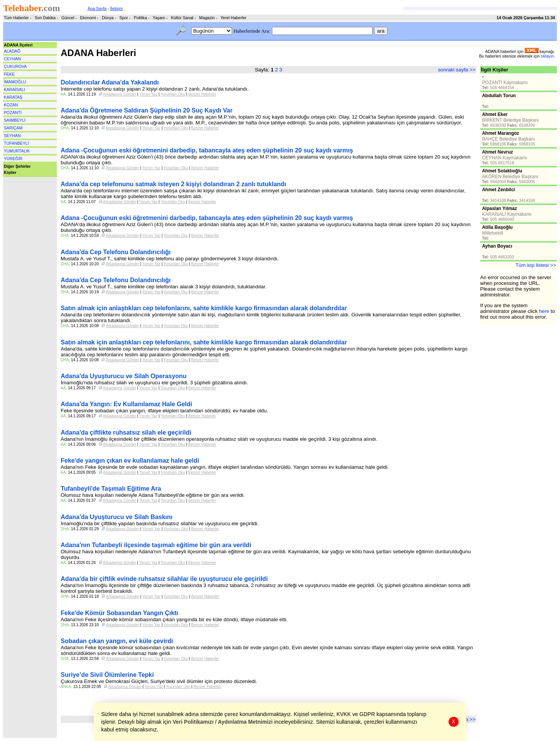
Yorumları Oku (173, 94)
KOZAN (11, 105)
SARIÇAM (13, 128)
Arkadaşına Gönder (120, 94)
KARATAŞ (13, 97)
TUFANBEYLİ (16, 143)
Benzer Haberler (202, 94)
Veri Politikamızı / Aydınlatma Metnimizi (223, 722)
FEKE (9, 74)
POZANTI (13, 112)
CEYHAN (12, 59)
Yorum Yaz (148, 94)
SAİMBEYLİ (15, 120)
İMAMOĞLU (15, 82)
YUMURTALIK (17, 151)
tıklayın (547, 56)
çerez (232, 714)
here (544, 311)
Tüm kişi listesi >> (536, 265)
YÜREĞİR (13, 159)
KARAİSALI (14, 89)
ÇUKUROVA (15, 66)
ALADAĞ (12, 51)
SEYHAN (12, 136)
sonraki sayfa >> (457, 70)
